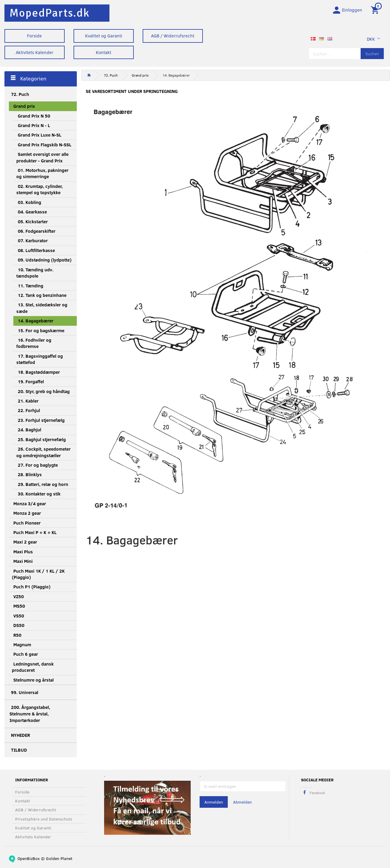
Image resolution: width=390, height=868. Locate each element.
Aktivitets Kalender (35, 52)
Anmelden (214, 802)
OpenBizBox (29, 858)
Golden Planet (59, 858)
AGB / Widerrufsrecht (173, 36)
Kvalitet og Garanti (104, 36)
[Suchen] (372, 54)
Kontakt (104, 52)
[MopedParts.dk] (50, 13)
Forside (34, 36)
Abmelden (242, 802)
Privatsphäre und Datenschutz (44, 819)
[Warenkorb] (376, 10)
